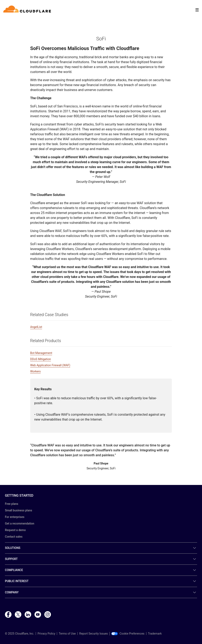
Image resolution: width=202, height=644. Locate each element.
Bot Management (41, 353)
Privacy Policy (46, 634)
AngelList (36, 327)
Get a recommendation (20, 523)
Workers (35, 371)
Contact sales (14, 537)
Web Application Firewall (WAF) (50, 365)
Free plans (12, 504)
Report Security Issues (94, 634)
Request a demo (15, 530)
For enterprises (15, 517)
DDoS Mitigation (41, 359)
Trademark (155, 634)
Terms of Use (67, 634)
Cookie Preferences (128, 634)
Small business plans (18, 510)
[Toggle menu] (197, 10)
